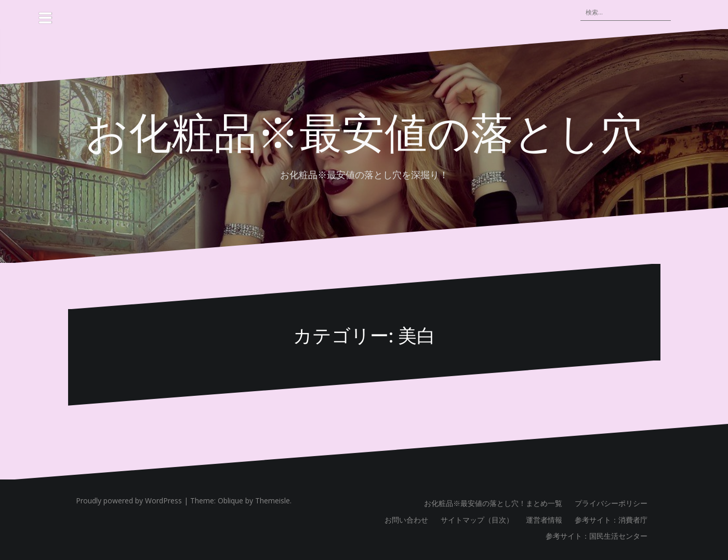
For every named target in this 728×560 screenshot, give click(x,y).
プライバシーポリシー (611, 503)
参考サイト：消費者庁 (611, 520)
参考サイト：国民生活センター (597, 536)
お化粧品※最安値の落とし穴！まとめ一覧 (493, 503)
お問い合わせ (406, 520)
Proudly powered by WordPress (129, 501)
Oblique (230, 501)
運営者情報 (544, 520)
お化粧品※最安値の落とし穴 (364, 130)
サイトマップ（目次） (477, 520)
